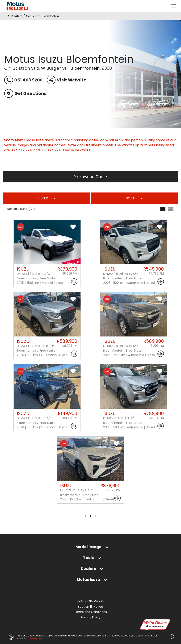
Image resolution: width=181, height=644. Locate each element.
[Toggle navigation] (174, 6)
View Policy (35, 639)
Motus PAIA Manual (90, 601)
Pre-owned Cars (89, 177)
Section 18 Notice (90, 607)
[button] (19, 242)
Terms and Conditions (90, 612)
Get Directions (25, 93)
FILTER (47, 198)
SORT (134, 198)
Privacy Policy (91, 617)
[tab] (90, 547)
